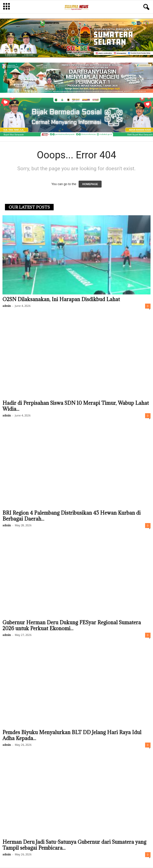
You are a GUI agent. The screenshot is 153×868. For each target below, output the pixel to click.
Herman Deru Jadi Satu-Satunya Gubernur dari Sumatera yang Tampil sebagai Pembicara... (74, 845)
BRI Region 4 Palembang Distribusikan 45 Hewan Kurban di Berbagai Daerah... (72, 516)
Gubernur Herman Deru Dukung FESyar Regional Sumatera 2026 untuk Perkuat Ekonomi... (72, 626)
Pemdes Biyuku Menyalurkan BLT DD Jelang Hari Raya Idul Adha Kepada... (72, 735)
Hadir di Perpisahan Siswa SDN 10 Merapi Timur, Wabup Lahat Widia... (76, 406)
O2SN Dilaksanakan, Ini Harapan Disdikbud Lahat (61, 299)
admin (7, 306)
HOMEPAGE (90, 184)
